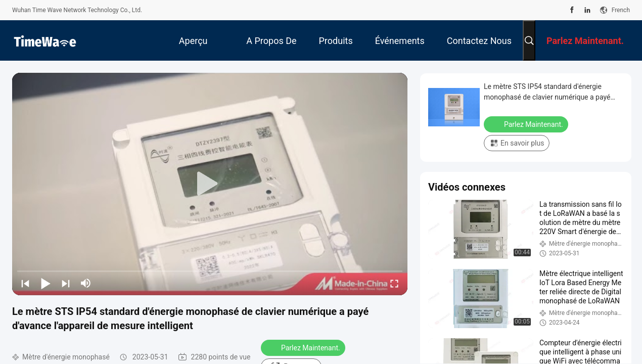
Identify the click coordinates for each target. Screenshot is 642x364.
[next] (66, 283)
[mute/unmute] (86, 283)
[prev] (25, 283)
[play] (210, 184)
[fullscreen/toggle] (394, 283)
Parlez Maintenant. (304, 347)
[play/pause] (45, 283)
